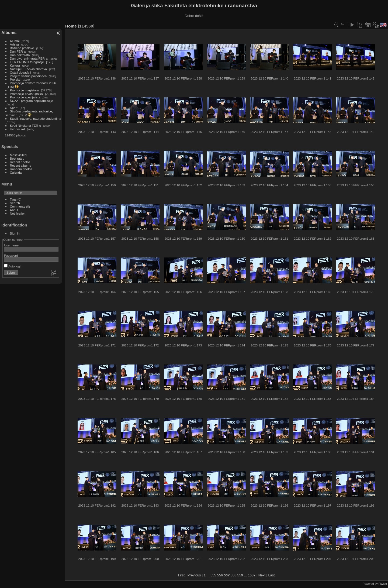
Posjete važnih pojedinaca (28, 76)
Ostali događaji (20, 72)
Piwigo (383, 584)
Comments (18, 206)
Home (71, 26)
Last (271, 575)
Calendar (16, 172)
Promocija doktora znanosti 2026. (34, 83)
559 (240, 575)
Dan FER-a (18, 51)
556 (220, 575)
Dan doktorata (20, 55)
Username (11, 245)
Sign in (15, 233)
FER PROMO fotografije (27, 62)
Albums (9, 32)
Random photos (21, 169)
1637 (252, 575)
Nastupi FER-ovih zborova (28, 69)
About (14, 210)
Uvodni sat (18, 129)
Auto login (13, 266)
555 (213, 575)
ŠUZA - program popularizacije (32, 101)
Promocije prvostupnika (26, 94)
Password (11, 255)
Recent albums (20, 165)
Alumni (15, 41)
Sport (14, 108)
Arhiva (14, 44)
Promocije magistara (24, 90)
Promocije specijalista (25, 97)
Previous (194, 575)
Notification (18, 213)
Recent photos (20, 162)
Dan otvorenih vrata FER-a (29, 58)
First (181, 575)
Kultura (15, 65)
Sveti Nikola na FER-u (26, 125)
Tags (13, 199)
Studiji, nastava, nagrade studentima (36, 118)
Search (15, 203)
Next (262, 575)
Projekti (15, 79)
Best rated (17, 158)
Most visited (18, 155)
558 (233, 575)
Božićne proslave (22, 48)
